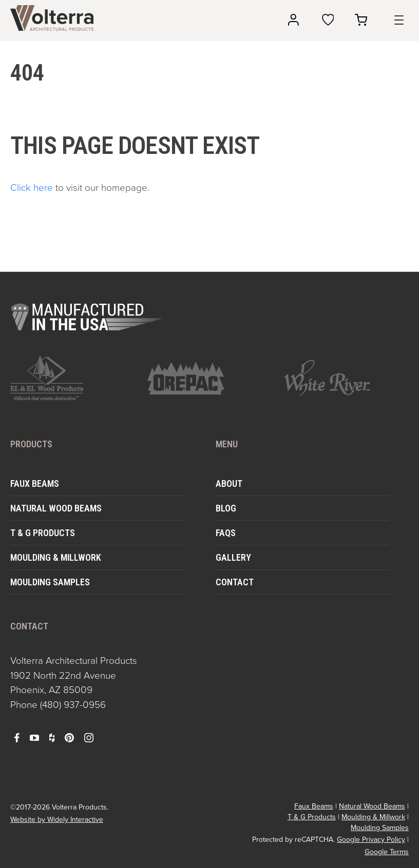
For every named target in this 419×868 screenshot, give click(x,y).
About (229, 484)
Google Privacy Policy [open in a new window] (371, 840)
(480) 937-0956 (73, 705)
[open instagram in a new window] (89, 737)
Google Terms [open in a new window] (387, 852)
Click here (32, 188)
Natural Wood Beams (56, 508)
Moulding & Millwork (56, 557)
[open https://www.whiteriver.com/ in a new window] (346, 378)
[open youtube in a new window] (34, 737)
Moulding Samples (50, 582)
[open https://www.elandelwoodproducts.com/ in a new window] (73, 378)
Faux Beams (35, 484)
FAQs (226, 533)
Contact (235, 582)
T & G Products (43, 533)
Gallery (233, 557)
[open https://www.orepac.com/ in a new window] (210, 378)
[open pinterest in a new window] (69, 737)
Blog (226, 508)
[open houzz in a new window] (52, 737)
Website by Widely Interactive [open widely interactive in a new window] (57, 820)
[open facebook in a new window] (17, 737)
